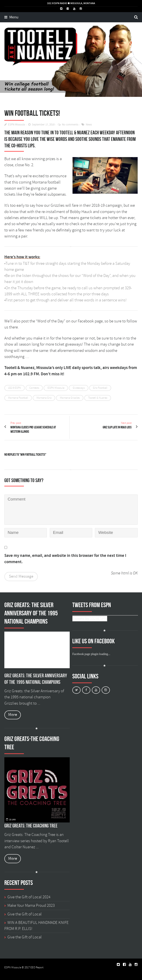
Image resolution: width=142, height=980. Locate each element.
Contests (34, 388)
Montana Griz (44, 398)
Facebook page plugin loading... (91, 654)
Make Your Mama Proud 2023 (31, 905)
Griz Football (100, 388)
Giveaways (79, 388)
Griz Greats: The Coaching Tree (31, 826)
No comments (70, 125)
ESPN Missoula (17, 125)
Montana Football (18, 398)
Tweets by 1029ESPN (90, 619)
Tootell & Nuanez (98, 398)
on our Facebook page (84, 321)
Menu (11, 17)
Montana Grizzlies (70, 398)
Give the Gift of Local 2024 (29, 897)
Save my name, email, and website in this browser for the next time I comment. (65, 559)
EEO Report (37, 967)
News (89, 125)
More (13, 715)
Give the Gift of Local (25, 914)
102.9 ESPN (14, 388)
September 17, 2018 (43, 125)
